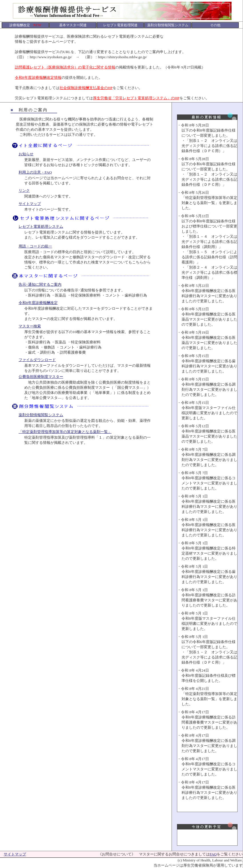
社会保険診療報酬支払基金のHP (86, 88)
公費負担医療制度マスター (41, 377)
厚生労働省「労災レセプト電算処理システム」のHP (136, 98)
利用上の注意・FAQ (35, 172)
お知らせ (26, 154)
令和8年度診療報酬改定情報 (38, 77)
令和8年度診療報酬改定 (38, 303)
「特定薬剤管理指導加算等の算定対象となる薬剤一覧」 (65, 432)
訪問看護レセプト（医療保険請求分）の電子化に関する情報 (65, 67)
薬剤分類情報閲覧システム (41, 415)
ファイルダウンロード (37, 360)
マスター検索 (30, 326)
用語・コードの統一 (35, 246)
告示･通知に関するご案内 (40, 284)
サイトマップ (30, 204)
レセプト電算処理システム (41, 226)
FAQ (213, 854)
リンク (24, 191)
